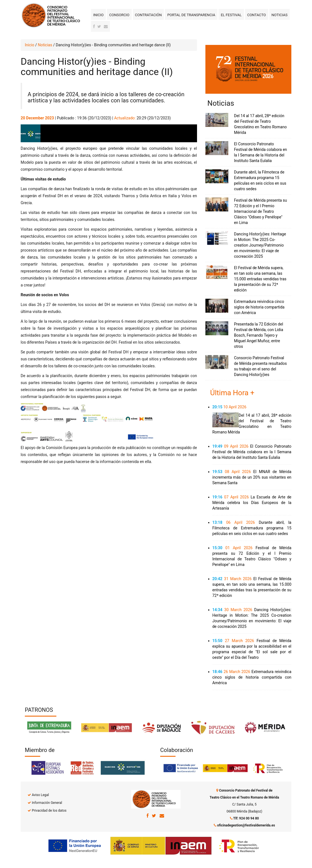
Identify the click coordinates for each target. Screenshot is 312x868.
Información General (47, 803)
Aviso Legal (40, 795)
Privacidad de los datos (49, 811)
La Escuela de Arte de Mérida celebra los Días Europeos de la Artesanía (252, 503)
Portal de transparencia (191, 15)
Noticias (280, 15)
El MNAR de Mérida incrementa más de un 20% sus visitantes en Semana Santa (252, 477)
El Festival (231, 15)
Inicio (98, 15)
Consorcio (119, 15)
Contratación (148, 15)
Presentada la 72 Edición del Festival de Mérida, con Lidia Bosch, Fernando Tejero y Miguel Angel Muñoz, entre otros (258, 335)
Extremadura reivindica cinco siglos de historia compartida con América (259, 307)
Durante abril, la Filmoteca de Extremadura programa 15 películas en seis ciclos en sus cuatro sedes (252, 528)
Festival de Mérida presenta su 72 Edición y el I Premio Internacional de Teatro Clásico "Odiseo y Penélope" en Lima (260, 211)
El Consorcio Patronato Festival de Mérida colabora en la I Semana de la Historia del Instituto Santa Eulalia (252, 452)
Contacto (257, 15)
